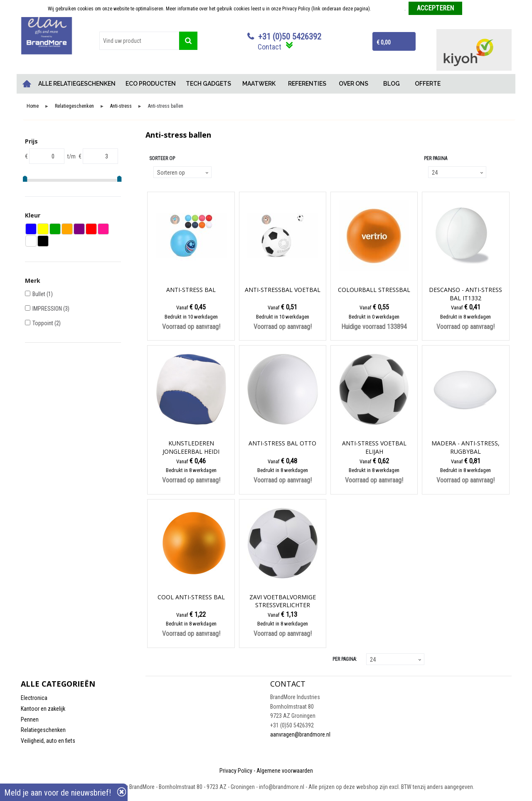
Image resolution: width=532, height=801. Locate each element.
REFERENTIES (307, 84)
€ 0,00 (384, 42)
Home (27, 84)
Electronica (34, 698)
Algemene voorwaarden (285, 771)
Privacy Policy (236, 771)
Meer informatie (388, 9)
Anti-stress (121, 106)
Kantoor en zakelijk (43, 709)
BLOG (392, 84)
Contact (270, 47)
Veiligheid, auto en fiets (48, 741)
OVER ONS (353, 84)
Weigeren (475, 9)
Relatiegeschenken (74, 106)
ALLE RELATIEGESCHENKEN (77, 84)
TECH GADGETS (208, 84)
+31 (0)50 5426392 (290, 37)
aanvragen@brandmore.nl (300, 734)
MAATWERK (259, 84)
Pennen (30, 719)
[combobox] (139, 41)
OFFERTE (428, 84)
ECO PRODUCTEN (151, 84)
